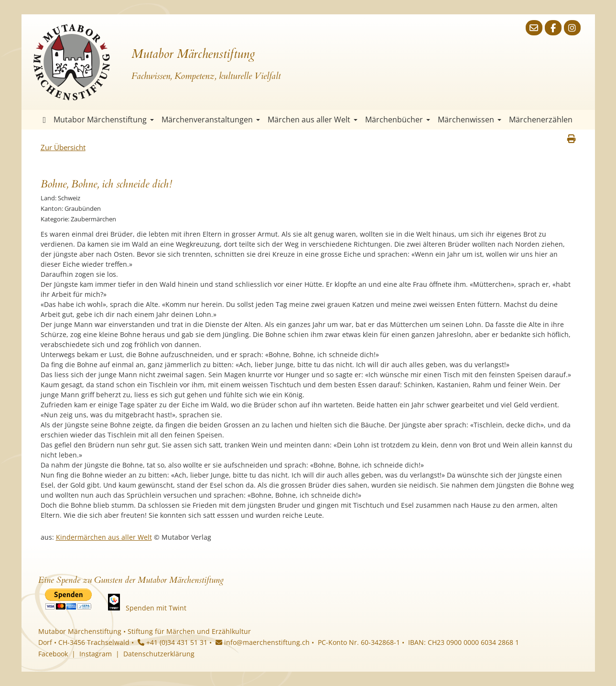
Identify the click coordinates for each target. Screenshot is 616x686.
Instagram (96, 654)
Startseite (45, 120)
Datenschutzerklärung (159, 654)
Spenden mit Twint (156, 608)
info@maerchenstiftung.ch (263, 642)
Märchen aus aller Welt (313, 120)
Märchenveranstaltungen (211, 120)
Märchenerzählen (541, 120)
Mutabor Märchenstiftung (104, 120)
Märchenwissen (470, 120)
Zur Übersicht (63, 147)
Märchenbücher (398, 120)
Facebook (53, 654)
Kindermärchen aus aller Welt (104, 537)
